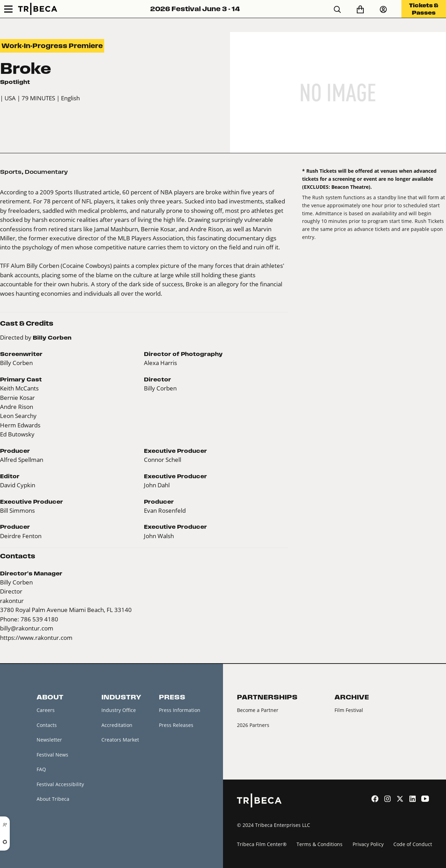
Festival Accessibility (60, 784)
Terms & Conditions (320, 844)
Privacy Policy (368, 844)
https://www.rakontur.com (36, 638)
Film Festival (349, 710)
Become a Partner (258, 710)
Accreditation (117, 725)
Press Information (180, 710)
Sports (11, 172)
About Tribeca (53, 799)
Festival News (52, 755)
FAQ (41, 769)
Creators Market (120, 740)
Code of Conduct (413, 844)
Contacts (47, 725)
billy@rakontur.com (27, 628)
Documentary (46, 172)
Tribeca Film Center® (262, 844)
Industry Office (119, 710)
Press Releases (176, 725)
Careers (46, 710)
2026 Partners (253, 725)
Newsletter (49, 740)
